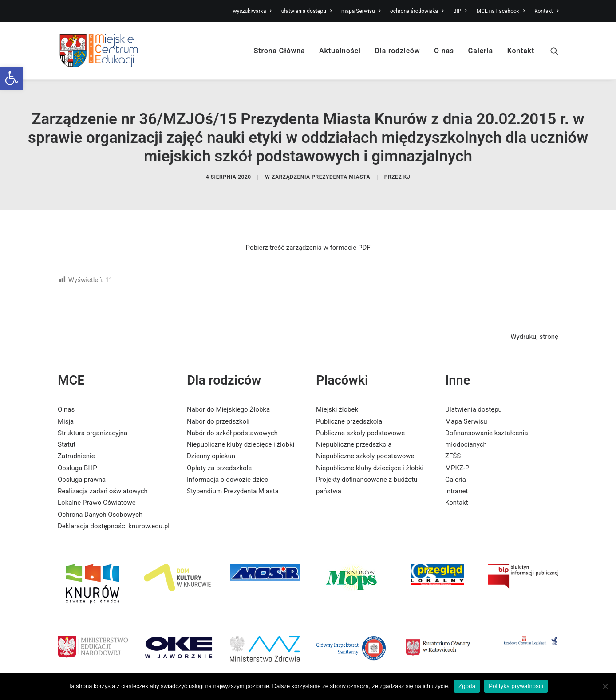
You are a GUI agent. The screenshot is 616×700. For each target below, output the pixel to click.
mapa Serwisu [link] (361, 11)
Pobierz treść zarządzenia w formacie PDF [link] (308, 236)
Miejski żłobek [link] (337, 398)
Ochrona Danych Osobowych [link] (100, 503)
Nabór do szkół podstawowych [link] (232, 421)
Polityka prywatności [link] (516, 686)
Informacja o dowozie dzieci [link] (228, 468)
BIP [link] (460, 11)
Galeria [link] (481, 51)
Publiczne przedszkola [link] (349, 409)
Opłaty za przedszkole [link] (219, 456)
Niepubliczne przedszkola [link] (354, 433)
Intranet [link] (456, 479)
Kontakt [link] (546, 11)
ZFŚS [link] (453, 444)
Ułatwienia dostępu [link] (474, 398)
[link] (12, 78)
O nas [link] (444, 51)
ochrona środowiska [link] (417, 11)
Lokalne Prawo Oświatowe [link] (97, 491)
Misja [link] (66, 409)
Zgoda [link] (467, 686)
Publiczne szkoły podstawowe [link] (360, 421)
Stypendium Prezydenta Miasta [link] (233, 479)
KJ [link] (407, 171)
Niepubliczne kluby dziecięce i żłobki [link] (241, 433)
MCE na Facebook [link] (501, 11)
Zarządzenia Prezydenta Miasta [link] (321, 171)
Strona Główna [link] (280, 51)
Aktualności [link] (340, 51)
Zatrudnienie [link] (76, 444)
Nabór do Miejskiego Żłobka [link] (228, 398)
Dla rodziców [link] (398, 51)
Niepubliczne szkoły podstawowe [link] (365, 444)
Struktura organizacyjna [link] (93, 421)
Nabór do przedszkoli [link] (218, 409)
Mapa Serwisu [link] (466, 409)
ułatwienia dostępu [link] (307, 11)
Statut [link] (67, 433)
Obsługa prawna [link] (82, 468)
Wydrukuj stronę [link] (534, 325)
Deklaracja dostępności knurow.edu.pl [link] (114, 514)
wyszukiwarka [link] (252, 11)
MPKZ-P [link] (457, 456)
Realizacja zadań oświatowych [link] (103, 479)
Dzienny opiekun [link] (211, 444)
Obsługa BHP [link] (77, 456)
